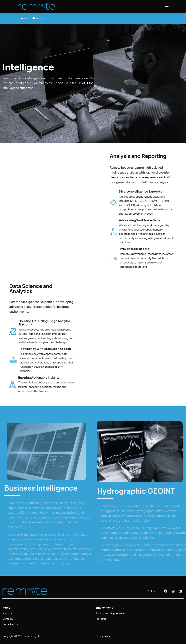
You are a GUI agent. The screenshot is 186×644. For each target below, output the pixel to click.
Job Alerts (101, 619)
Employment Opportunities (110, 613)
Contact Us (9, 619)
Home (21, 18)
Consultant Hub (11, 624)
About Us (7, 613)
